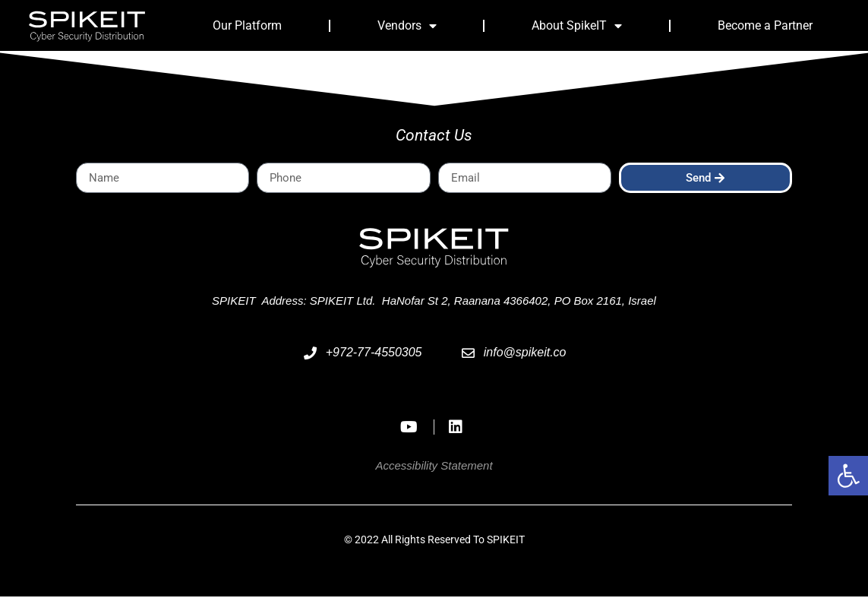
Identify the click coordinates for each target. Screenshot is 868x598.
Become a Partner (765, 25)
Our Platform (247, 25)
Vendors (407, 26)
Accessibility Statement (434, 467)
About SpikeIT (577, 26)
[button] (848, 476)
